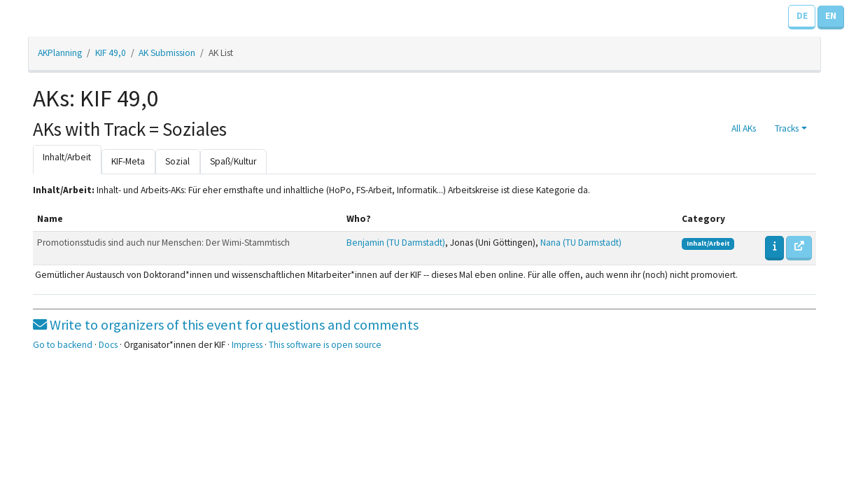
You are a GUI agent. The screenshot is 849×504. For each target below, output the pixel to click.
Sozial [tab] (177, 161)
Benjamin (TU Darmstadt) (396, 243)
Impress (247, 345)
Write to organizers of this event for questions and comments (226, 325)
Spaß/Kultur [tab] (233, 161)
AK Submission (167, 53)
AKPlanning (60, 53)
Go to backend (63, 345)
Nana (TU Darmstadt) (581, 243)
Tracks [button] (787, 128)
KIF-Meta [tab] (128, 161)
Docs (108, 345)
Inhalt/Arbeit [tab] (67, 157)
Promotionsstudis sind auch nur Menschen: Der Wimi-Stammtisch (163, 243)
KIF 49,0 (111, 53)
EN (831, 16)
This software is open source (325, 345)
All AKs (744, 128)
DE (802, 16)
